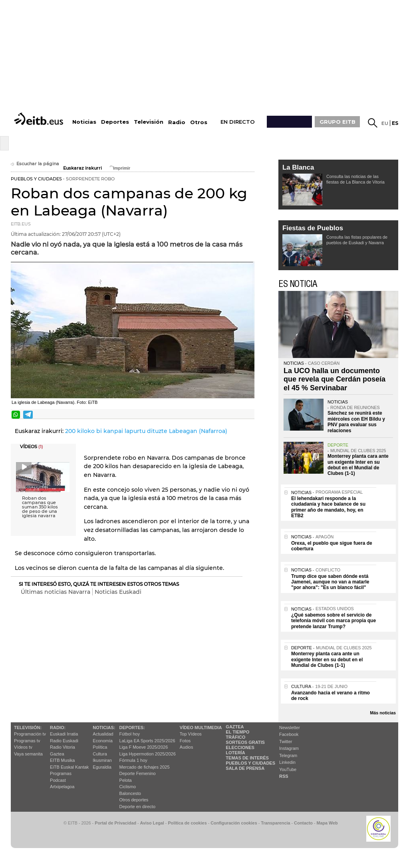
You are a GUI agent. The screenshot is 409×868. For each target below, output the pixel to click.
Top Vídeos (191, 734)
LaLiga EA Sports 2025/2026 (147, 741)
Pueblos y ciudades (250, 763)
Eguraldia (102, 767)
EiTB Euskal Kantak (69, 767)
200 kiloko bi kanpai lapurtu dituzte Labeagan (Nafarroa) (146, 431)
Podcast (58, 780)
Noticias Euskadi (118, 592)
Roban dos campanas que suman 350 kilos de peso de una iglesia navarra (40, 507)
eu (385, 123)
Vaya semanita (28, 754)
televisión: (28, 728)
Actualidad (103, 734)
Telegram (288, 755)
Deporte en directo (138, 807)
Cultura (100, 754)
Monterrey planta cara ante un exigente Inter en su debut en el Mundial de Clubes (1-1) (358, 465)
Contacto (303, 823)
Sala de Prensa (245, 768)
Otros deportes (134, 800)
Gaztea (57, 754)
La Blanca (298, 167)
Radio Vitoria (63, 747)
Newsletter (290, 728)
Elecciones (240, 747)
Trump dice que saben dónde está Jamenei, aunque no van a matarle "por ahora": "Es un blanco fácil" (330, 582)
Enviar (248, 415)
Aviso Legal (152, 823)
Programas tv (27, 741)
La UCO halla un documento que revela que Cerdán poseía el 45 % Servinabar (335, 379)
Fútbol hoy (130, 734)
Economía (103, 741)
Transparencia (275, 823)
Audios (187, 747)
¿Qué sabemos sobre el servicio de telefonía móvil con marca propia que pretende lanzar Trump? (334, 621)
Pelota (126, 780)
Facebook (289, 734)
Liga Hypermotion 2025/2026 (148, 754)
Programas (61, 773)
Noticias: (104, 728)
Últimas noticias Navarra (56, 592)
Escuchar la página (35, 164)
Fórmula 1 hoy (133, 760)
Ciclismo (128, 787)
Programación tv (30, 734)
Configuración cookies (234, 823)
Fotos (185, 741)
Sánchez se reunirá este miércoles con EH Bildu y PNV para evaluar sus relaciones (356, 422)
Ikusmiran (102, 760)
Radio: (58, 728)
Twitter (286, 741)
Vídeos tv (23, 747)
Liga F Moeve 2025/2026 (144, 747)
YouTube (288, 769)
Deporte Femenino (138, 773)
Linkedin (287, 762)
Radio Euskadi (64, 741)
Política (100, 747)
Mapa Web (327, 823)
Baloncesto (130, 793)
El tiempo (237, 732)
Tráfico (235, 737)
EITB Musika (62, 760)
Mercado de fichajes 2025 (145, 767)
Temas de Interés (247, 758)
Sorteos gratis (245, 742)
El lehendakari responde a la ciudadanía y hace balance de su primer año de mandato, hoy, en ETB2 (328, 507)
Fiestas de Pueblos (313, 228)
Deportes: (132, 728)
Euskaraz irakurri (82, 168)
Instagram (289, 748)
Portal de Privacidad (115, 823)
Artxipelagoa (62, 787)
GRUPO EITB (338, 122)
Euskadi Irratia (64, 734)
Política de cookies (187, 823)
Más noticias (383, 713)
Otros (199, 122)
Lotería (235, 753)
